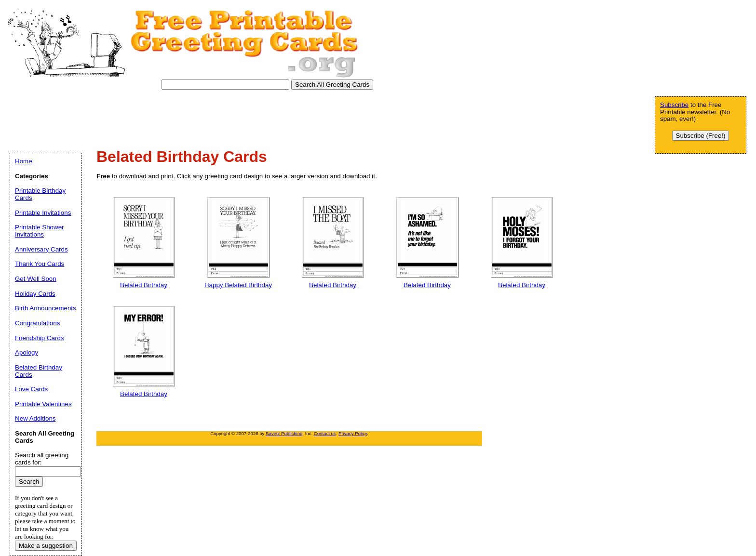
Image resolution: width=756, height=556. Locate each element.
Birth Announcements (46, 308)
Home (24, 161)
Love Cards (31, 389)
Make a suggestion (46, 546)
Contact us (325, 433)
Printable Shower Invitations (40, 231)
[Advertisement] (183, 116)
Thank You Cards (40, 264)
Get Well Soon (36, 279)
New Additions (35, 418)
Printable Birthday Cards (40, 194)
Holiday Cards (35, 294)
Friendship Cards (39, 338)
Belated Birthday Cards (39, 371)
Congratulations (37, 323)
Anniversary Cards (41, 249)
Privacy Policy (353, 433)
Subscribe (674, 105)
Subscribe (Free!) (701, 136)
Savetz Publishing (284, 433)
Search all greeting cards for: (42, 459)
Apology (27, 352)
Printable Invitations (43, 213)
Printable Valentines (43, 404)
